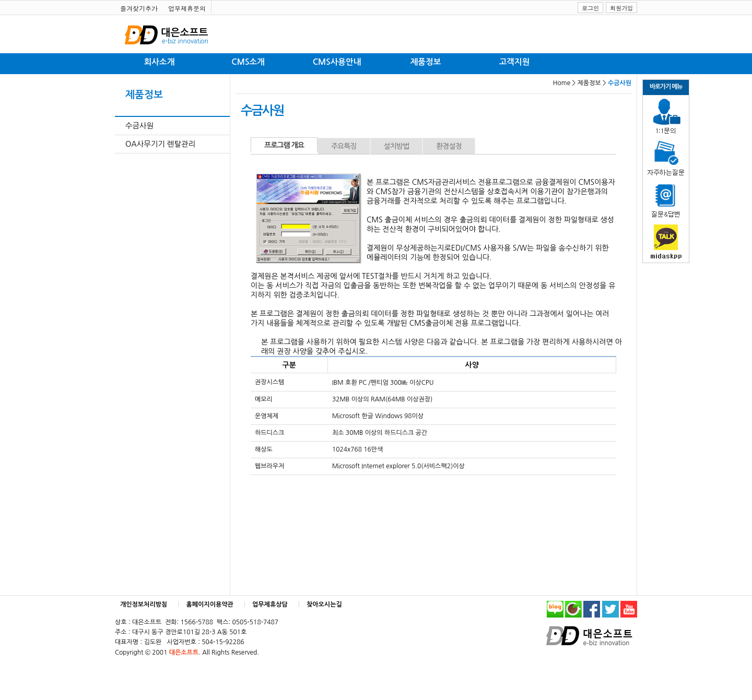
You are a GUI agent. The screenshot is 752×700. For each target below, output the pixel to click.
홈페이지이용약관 (210, 604)
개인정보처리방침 (144, 604)
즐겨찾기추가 (139, 8)
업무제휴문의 (187, 8)
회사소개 (160, 62)
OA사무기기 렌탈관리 (160, 144)
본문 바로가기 (0, 0)
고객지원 (515, 62)
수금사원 (139, 126)
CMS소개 (248, 62)
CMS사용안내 (337, 62)
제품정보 (426, 62)
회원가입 (621, 8)
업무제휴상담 (270, 604)
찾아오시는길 (324, 604)
